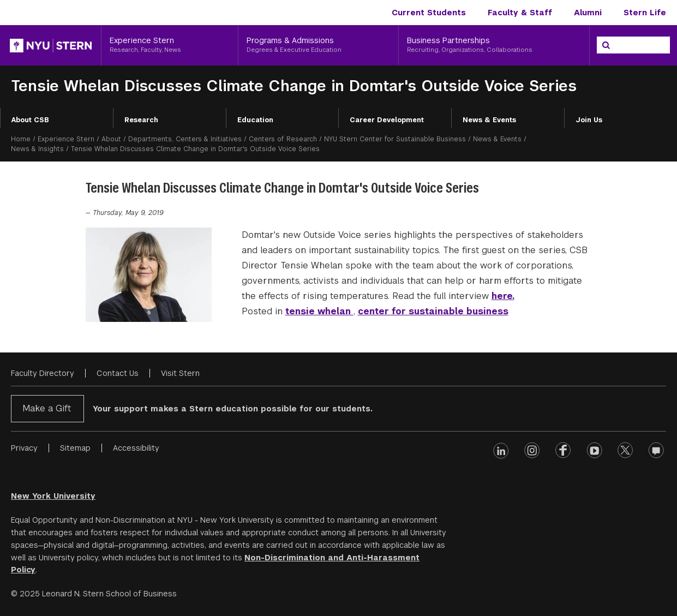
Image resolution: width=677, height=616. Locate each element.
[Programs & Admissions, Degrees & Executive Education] (318, 45)
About (111, 139)
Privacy (24, 448)
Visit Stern (180, 373)
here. (503, 296)
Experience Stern (66, 139)
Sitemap (75, 448)
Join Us (589, 120)
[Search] (606, 45)
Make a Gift (47, 408)
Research (141, 120)
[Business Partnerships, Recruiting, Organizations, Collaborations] (494, 45)
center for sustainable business (433, 311)
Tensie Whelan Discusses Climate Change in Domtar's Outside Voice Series (294, 86)
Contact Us (118, 373)
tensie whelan (319, 311)
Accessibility (136, 448)
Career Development (387, 120)
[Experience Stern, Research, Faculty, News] (170, 45)
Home (21, 139)
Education (255, 120)
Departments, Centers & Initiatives (185, 139)
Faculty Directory (43, 373)
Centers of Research (283, 139)
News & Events (489, 120)
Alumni (588, 13)
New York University (53, 496)
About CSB (30, 120)
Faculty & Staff (520, 13)
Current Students (429, 13)
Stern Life (645, 13)
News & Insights (37, 149)
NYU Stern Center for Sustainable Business (395, 139)
